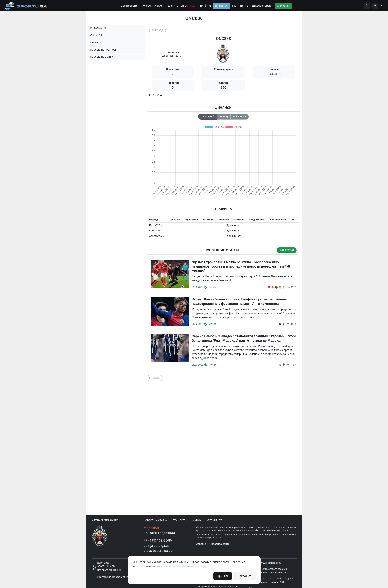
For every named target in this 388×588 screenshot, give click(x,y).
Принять (223, 576)
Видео (219, 6)
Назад (159, 30)
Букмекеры (180, 520)
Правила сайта (220, 544)
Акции (197, 520)
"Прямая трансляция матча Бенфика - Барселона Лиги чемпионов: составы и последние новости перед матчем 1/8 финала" (241, 266)
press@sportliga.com (160, 551)
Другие (173, 6)
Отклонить (245, 576)
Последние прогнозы (104, 50)
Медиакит (152, 528)
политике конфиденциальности (177, 566)
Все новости (129, 6)
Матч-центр (240, 6)
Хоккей (159, 6)
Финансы (96, 35)
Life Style (188, 6)
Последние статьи (102, 57)
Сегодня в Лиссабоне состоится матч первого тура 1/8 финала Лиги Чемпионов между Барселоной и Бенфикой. (242, 278)
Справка (201, 544)
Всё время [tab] (239, 117)
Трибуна (205, 6)
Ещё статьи (286, 250)
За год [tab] (224, 117)
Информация (99, 28)
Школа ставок (261, 6)
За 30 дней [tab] (207, 117)
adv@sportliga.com (158, 546)
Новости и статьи (156, 520)
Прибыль (96, 43)
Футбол (146, 6)
